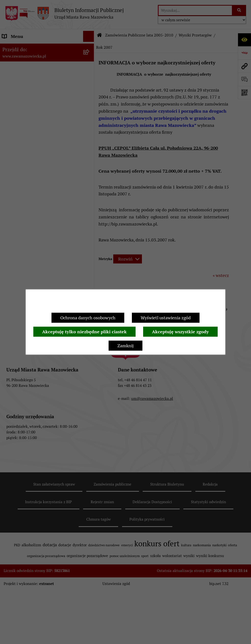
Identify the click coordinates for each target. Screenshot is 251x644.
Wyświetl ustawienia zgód (166, 318)
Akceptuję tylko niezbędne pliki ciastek (84, 332)
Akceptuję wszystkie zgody (180, 332)
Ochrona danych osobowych (88, 318)
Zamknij (125, 346)
